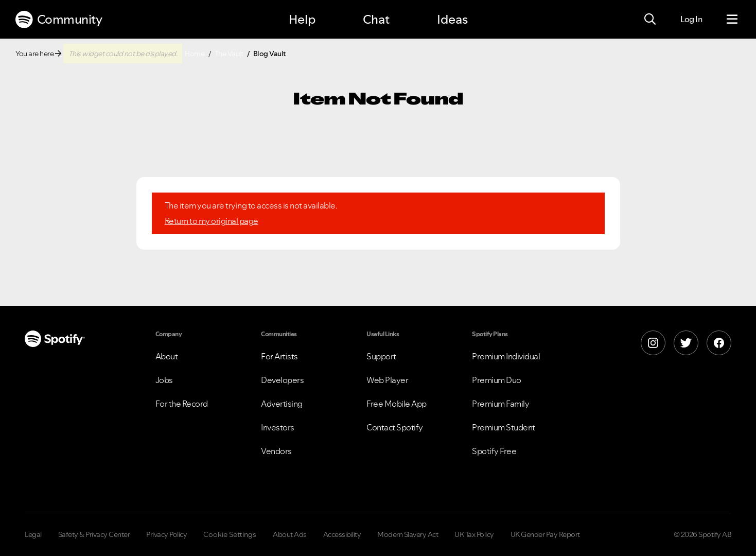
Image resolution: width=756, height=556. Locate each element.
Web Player (387, 380)
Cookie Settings (230, 534)
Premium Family (500, 404)
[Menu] (732, 20)
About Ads (290, 534)
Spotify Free (494, 451)
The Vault (229, 54)
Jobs (164, 380)
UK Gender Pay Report (545, 534)
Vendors (276, 451)
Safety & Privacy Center (94, 534)
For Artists (279, 356)
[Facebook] (719, 343)
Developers (282, 380)
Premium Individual (506, 356)
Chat (376, 19)
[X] (686, 343)
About (167, 356)
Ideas (452, 19)
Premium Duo (497, 380)
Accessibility (342, 534)
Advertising (282, 404)
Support (381, 356)
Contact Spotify (395, 427)
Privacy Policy (166, 534)
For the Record (182, 404)
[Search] (650, 20)
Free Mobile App (397, 404)
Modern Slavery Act (408, 534)
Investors (278, 427)
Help (302, 19)
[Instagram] (653, 343)
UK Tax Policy (474, 534)
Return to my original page (212, 221)
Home (195, 54)
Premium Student (504, 427)
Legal (33, 534)
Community (59, 20)
